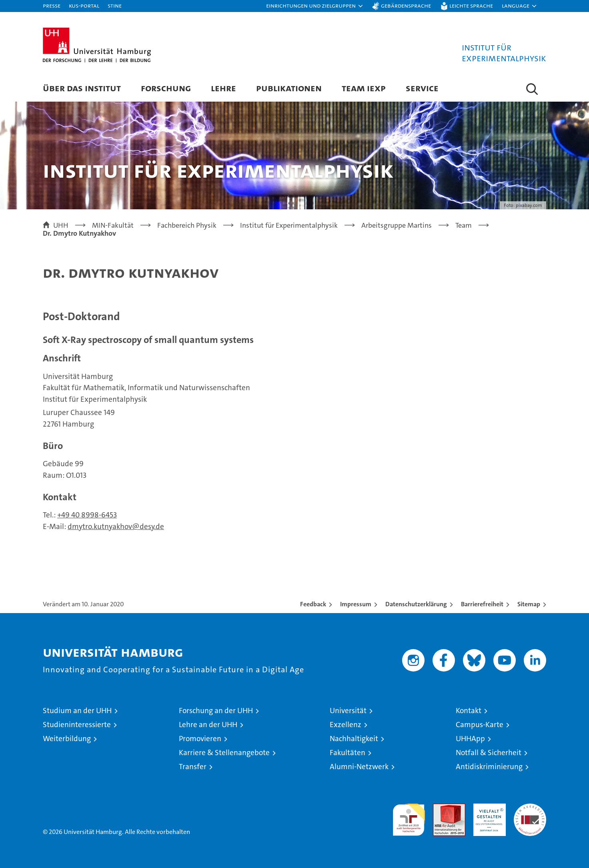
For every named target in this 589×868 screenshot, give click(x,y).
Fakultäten (348, 753)
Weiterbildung (67, 739)
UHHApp (470, 739)
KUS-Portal (84, 5)
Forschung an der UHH (216, 711)
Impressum (356, 604)
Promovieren (200, 739)
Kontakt (469, 711)
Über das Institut (82, 88)
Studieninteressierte (77, 725)
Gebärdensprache (406, 5)
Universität (348, 711)
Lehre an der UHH (208, 725)
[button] (315, 6)
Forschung (166, 88)
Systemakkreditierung (530, 808)
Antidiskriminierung (489, 767)
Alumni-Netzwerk (359, 767)
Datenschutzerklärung (416, 604)
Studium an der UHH (77, 711)
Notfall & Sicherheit (489, 753)
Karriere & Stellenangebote (224, 753)
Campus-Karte (480, 725)
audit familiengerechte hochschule (409, 816)
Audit (441, 808)
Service (422, 88)
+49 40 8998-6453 (87, 515)
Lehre (223, 88)
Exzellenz (346, 725)
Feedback (313, 604)
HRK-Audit (488, 808)
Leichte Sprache (471, 5)
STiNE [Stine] (115, 5)
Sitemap (529, 604)
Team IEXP (364, 88)
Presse (52, 5)
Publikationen (289, 88)
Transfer (193, 767)
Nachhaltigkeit (354, 739)
